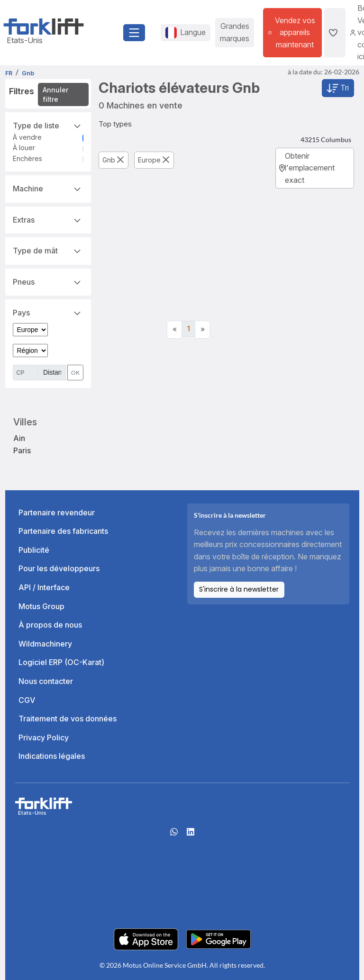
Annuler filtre (55, 94)
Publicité (34, 550)
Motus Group (41, 606)
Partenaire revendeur (57, 512)
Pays (48, 312)
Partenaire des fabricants (63, 531)
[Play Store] (218, 938)
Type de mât (48, 250)
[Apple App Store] (146, 938)
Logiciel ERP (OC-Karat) (61, 662)
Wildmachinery (45, 644)
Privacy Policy (44, 737)
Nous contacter (46, 681)
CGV (27, 700)
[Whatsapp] (174, 835)
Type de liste (48, 125)
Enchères (27, 158)
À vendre (27, 137)
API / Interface (44, 587)
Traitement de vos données (68, 719)
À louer (24, 148)
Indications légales (52, 756)
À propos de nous (50, 625)
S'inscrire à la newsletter (239, 589)
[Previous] (174, 330)
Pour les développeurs (59, 568)
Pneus (48, 281)
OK (75, 373)
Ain (19, 438)
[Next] (202, 330)
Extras (48, 219)
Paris (22, 450)
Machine (48, 188)
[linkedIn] (191, 835)
